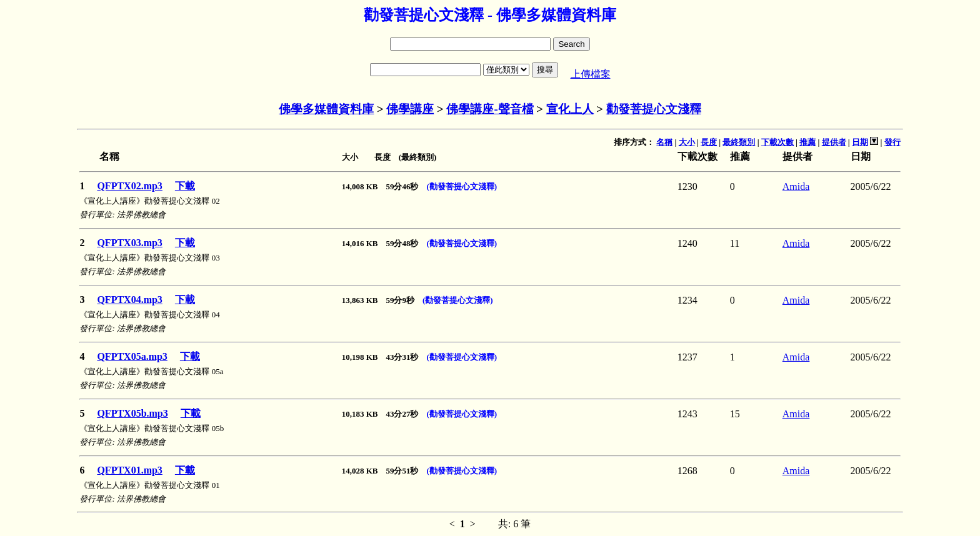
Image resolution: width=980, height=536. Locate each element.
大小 (687, 142)
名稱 (664, 142)
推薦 (807, 142)
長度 (709, 142)
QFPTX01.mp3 (129, 470)
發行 (892, 142)
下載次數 (777, 142)
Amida (796, 186)
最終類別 (739, 142)
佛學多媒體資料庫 (326, 109)
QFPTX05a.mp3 (132, 356)
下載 (185, 186)
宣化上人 (570, 109)
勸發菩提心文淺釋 (654, 109)
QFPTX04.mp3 (129, 300)
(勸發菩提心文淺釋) (462, 186)
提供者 (834, 142)
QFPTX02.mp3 (129, 186)
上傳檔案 (591, 74)
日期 (860, 142)
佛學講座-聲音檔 (490, 109)
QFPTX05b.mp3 (132, 413)
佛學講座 (410, 109)
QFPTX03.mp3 (129, 243)
